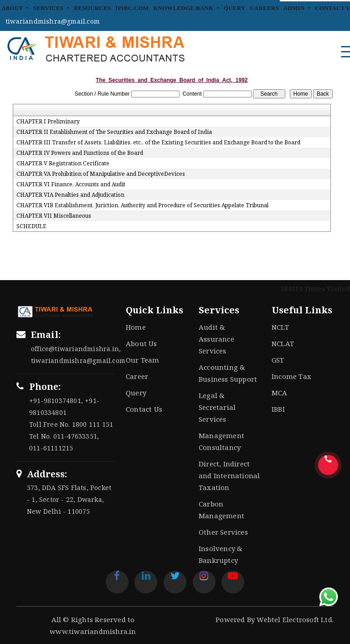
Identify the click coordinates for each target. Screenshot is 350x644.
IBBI (278, 409)
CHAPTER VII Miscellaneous (54, 216)
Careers (264, 8)
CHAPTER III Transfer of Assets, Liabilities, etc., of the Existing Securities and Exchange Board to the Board (158, 143)
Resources (92, 8)
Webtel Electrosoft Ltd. (295, 619)
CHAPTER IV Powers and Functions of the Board (80, 153)
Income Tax (291, 376)
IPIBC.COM (132, 8)
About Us (142, 343)
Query (235, 8)
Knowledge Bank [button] (184, 8)
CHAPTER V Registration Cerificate (63, 164)
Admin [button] (295, 8)
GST (278, 360)
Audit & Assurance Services (216, 339)
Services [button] (49, 8)
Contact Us (144, 409)
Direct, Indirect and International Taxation (229, 475)
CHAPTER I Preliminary (48, 122)
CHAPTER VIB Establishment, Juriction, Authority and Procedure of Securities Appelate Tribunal (142, 205)
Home (136, 327)
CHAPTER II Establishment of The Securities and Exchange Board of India (114, 132)
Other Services (223, 532)
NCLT (280, 327)
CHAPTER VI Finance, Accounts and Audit (71, 184)
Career (137, 376)
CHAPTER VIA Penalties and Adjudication (70, 195)
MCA (280, 393)
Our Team (143, 360)
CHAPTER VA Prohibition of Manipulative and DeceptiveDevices (101, 174)
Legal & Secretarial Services (217, 407)
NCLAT (283, 343)
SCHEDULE (31, 226)
